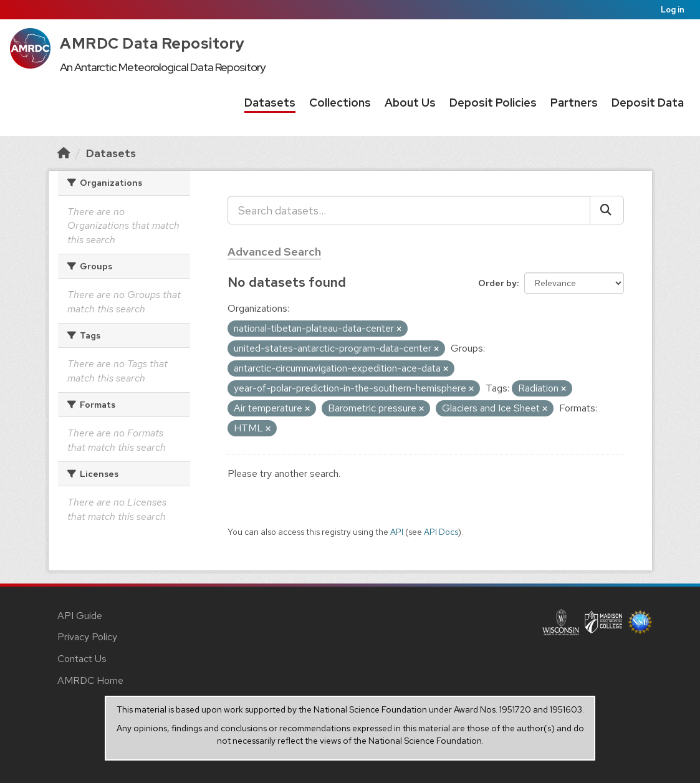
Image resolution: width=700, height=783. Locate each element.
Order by (497, 283)
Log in (673, 10)
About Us (410, 103)
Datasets (270, 103)
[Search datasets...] (409, 210)
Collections (340, 103)
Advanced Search (274, 252)
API (397, 532)
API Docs (441, 532)
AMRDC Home (90, 680)
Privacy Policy (87, 637)
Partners (574, 103)
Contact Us (82, 659)
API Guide (80, 616)
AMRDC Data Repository (152, 43)
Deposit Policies (493, 103)
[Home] (64, 153)
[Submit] (607, 210)
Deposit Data (648, 103)
